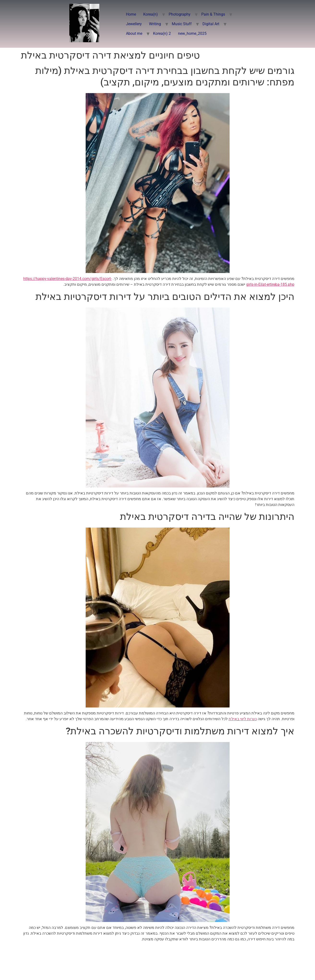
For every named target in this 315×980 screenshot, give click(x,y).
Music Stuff (182, 24)
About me (134, 33)
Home (131, 14)
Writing (155, 24)
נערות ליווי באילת (243, 719)
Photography (180, 14)
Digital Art (211, 24)
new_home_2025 (192, 33)
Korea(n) (151, 14)
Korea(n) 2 (162, 33)
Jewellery (134, 24)
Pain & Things (213, 14)
